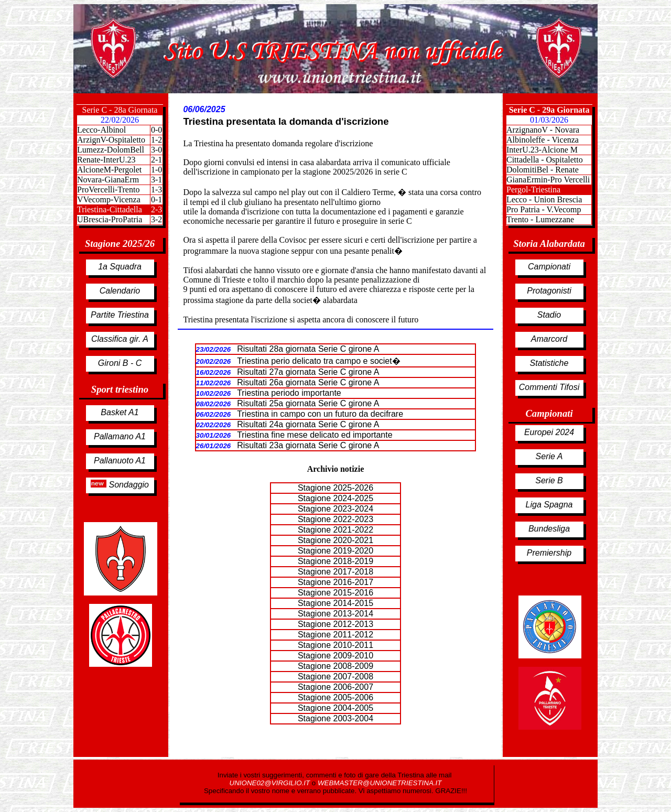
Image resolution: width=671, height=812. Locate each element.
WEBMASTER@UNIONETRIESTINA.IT (380, 783)
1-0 (156, 170)
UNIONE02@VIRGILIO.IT (271, 783)
